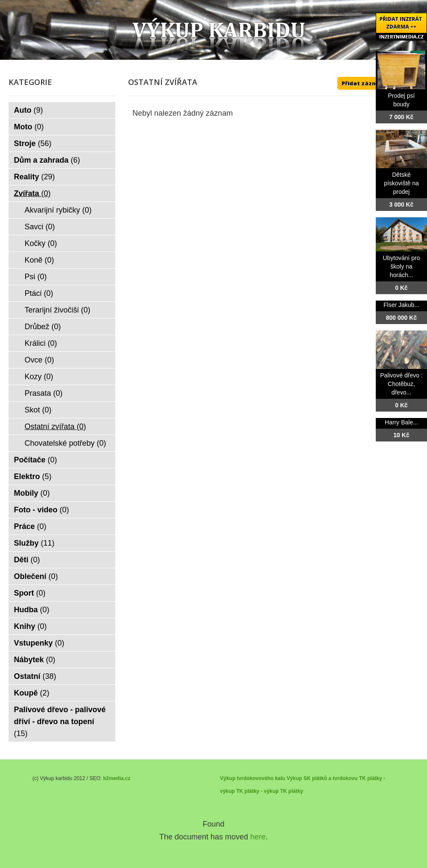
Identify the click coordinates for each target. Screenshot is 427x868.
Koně (39, 260)
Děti (27, 560)
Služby (34, 543)
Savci (40, 227)
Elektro (33, 476)
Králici (41, 343)
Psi (36, 277)
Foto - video (42, 510)
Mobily (32, 493)
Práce (30, 526)
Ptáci (39, 293)
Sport (30, 593)
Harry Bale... (401, 422)
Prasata (44, 393)
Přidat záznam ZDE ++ (374, 83)
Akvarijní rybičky (58, 210)
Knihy (31, 626)
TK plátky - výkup (257, 791)
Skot (38, 410)
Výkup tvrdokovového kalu (253, 778)
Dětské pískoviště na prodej (401, 183)
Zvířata (32, 193)
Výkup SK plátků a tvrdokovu (322, 778)
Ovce (39, 360)
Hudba (32, 610)
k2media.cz (117, 778)
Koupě (32, 693)
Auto (29, 110)
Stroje (33, 143)
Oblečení (36, 576)
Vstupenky (39, 643)
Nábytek (35, 660)
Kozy (39, 377)
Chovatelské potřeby (66, 443)
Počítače (36, 460)
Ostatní (35, 676)
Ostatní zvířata (56, 427)
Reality (35, 177)
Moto (29, 127)
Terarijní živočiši (58, 310)
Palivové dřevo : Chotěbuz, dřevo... (401, 384)
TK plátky (292, 791)
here (258, 837)
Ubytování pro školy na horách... (401, 266)
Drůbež (43, 327)
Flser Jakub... (401, 305)
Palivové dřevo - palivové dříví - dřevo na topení (60, 722)
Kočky (41, 243)
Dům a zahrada (47, 160)
